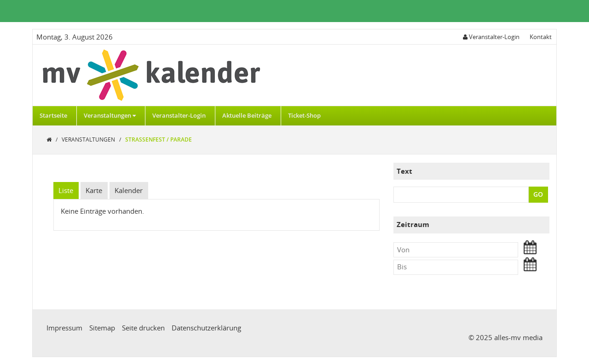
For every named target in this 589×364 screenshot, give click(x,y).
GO (538, 194)
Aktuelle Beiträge (247, 115)
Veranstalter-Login (179, 115)
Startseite (53, 115)
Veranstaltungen (110, 115)
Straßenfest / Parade (159, 139)
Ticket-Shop (304, 115)
